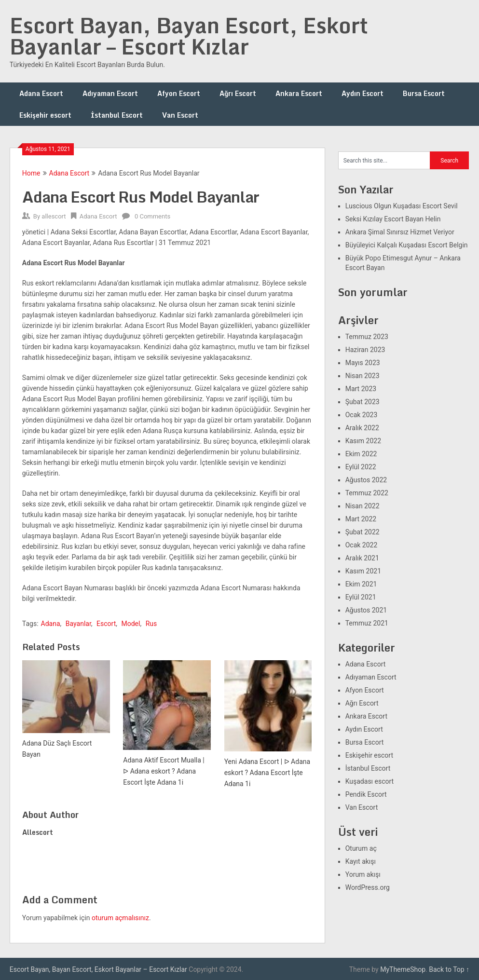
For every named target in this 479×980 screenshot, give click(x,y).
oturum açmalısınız (120, 918)
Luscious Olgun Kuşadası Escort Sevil (402, 206)
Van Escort (180, 115)
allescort (54, 216)
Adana (51, 624)
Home (31, 173)
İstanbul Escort (117, 115)
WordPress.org (368, 887)
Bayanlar (78, 624)
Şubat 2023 (363, 402)
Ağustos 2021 (366, 610)
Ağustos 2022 (366, 480)
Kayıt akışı (361, 861)
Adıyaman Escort (110, 93)
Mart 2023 (361, 389)
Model (130, 624)
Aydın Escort (363, 93)
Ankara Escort (299, 93)
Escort (106, 624)
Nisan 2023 (363, 376)
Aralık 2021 (362, 558)
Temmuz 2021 (367, 623)
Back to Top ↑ (449, 969)
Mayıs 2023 (363, 363)
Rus (151, 624)
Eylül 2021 (361, 597)
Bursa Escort (424, 93)
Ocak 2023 (362, 415)
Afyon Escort (179, 93)
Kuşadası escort (370, 781)
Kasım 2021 (363, 571)
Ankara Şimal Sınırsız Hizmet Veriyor (400, 232)
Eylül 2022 (361, 467)
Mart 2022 (361, 519)
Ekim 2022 (361, 454)
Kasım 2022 (363, 441)
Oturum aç (361, 848)
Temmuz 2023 (367, 337)
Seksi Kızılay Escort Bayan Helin (393, 219)
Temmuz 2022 (367, 493)
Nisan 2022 (363, 506)
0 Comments (152, 216)
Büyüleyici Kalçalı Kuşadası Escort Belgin (407, 245)
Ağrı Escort (238, 93)
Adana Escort (41, 93)
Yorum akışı (363, 874)
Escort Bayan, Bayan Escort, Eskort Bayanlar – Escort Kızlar (189, 36)
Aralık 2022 (362, 428)
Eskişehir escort (45, 115)
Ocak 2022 (362, 545)
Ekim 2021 (361, 584)
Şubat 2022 (363, 532)
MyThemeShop (403, 969)
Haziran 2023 (365, 350)
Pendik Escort (366, 794)
